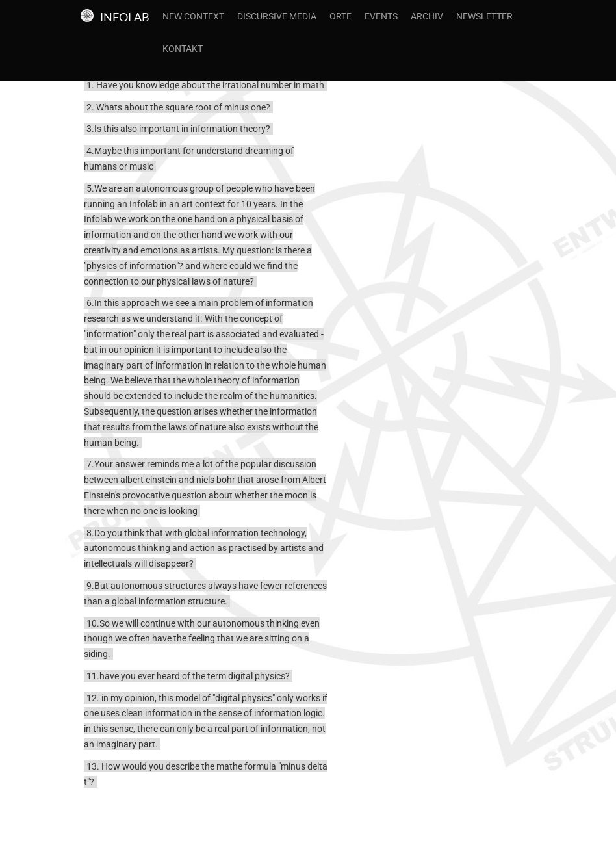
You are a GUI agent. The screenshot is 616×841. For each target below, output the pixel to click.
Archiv (427, 16)
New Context (193, 16)
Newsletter (484, 16)
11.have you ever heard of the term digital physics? (188, 676)
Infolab (125, 17)
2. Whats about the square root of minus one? (178, 107)
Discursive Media (277, 16)
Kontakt (183, 49)
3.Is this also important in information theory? (178, 129)
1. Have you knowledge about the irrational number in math (205, 85)
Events (381, 16)
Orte (340, 16)
